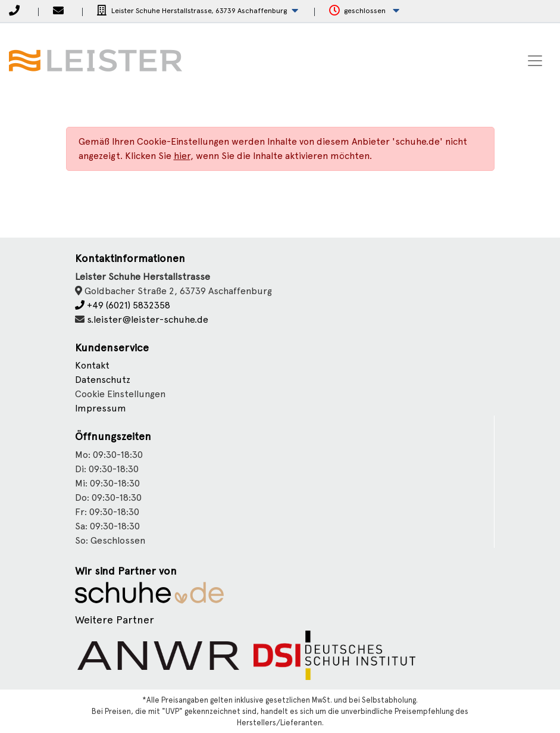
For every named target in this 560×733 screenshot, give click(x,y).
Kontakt (92, 365)
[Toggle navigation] (535, 61)
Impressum (101, 408)
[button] (198, 11)
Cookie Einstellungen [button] (120, 394)
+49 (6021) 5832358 (123, 305)
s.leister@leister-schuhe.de (148, 319)
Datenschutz (103, 380)
